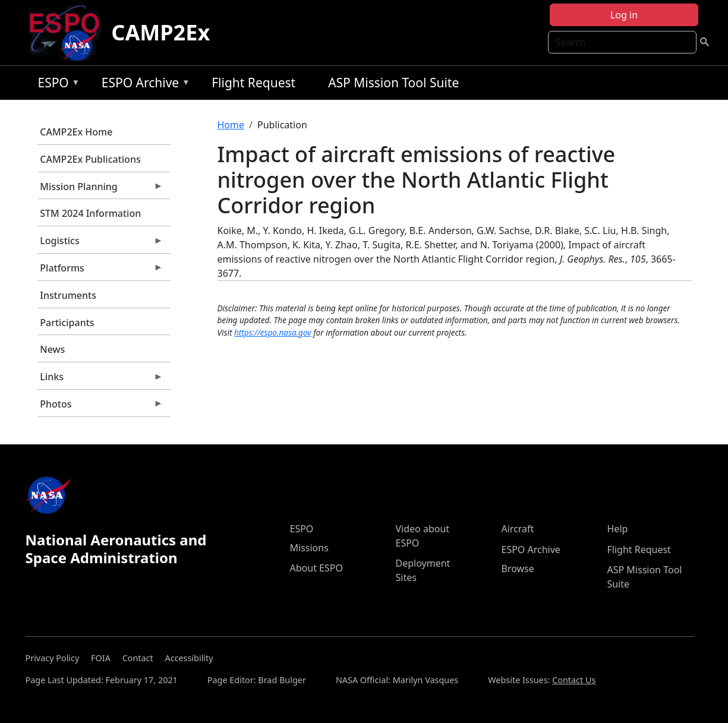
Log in (624, 15)
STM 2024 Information (90, 213)
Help (618, 529)
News (52, 349)
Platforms (100, 271)
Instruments (68, 295)
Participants (67, 323)
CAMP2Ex (160, 32)
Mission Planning (100, 190)
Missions (309, 548)
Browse (518, 569)
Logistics (100, 244)
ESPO (56, 85)
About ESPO (316, 568)
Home (231, 125)
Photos (100, 407)
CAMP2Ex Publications (90, 159)
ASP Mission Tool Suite (393, 83)
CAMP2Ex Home (76, 132)
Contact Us (574, 680)
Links (100, 380)
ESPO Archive (143, 85)
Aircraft (518, 529)
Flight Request (253, 83)
